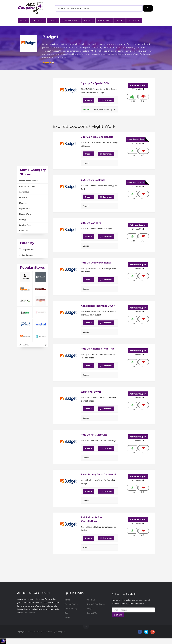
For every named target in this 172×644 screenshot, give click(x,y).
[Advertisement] (33, 122)
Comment (106, 100)
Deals (53, 21)
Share (88, 100)
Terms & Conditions (96, 604)
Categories (105, 21)
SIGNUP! (118, 615)
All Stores (33, 345)
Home (24, 21)
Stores (88, 21)
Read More (30, 613)
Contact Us (92, 613)
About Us (134, 21)
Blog (120, 21)
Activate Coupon (138, 85)
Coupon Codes (71, 604)
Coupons (38, 21)
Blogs (89, 609)
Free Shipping (70, 21)
